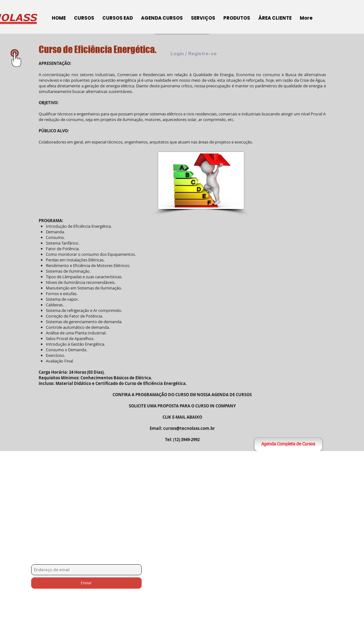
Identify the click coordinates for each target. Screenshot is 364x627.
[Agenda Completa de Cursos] (288, 445)
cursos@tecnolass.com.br (189, 428)
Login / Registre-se (194, 54)
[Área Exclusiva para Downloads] (16, 58)
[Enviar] (86, 583)
